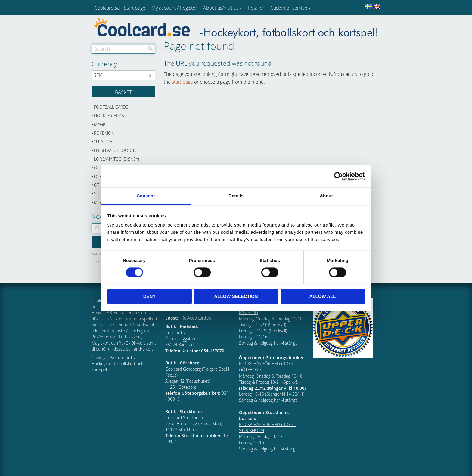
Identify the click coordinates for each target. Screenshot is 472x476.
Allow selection (236, 296)
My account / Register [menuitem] (174, 8)
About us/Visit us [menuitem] (221, 8)
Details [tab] (236, 196)
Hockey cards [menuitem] (109, 116)
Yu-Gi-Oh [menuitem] (103, 142)
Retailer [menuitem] (256, 8)
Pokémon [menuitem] (104, 133)
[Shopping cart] (123, 92)
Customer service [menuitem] (289, 8)
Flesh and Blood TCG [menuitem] (117, 150)
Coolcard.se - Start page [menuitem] (120, 8)
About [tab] (326, 196)
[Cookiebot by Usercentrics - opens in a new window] (338, 176)
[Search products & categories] (123, 49)
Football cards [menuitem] (111, 107)
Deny (150, 296)
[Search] (151, 49)
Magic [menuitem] (100, 124)
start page (182, 82)
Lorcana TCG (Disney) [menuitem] (116, 159)
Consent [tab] (146, 196)
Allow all (323, 296)
